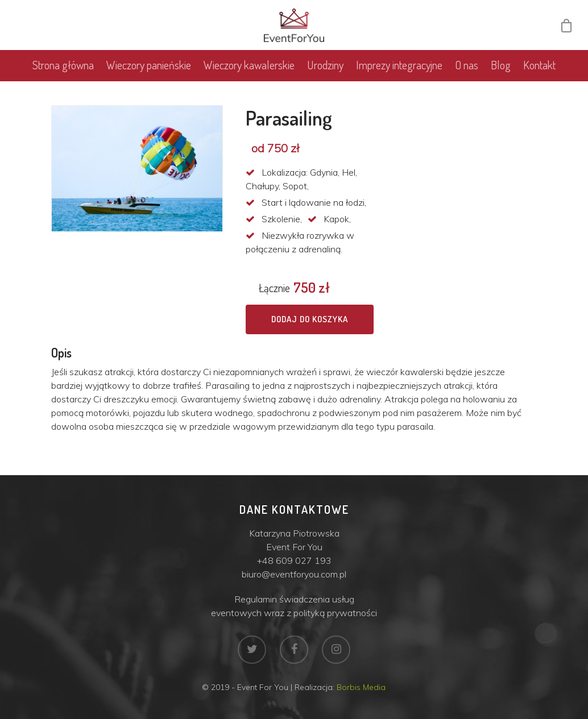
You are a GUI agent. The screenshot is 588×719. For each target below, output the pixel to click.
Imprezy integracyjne (399, 66)
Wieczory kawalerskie (249, 66)
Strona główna (63, 66)
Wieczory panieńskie (149, 66)
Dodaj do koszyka (310, 319)
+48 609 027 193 (294, 560)
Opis (61, 352)
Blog (501, 66)
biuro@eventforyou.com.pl (294, 574)
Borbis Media (361, 687)
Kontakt (539, 66)
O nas (467, 66)
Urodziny (325, 66)
